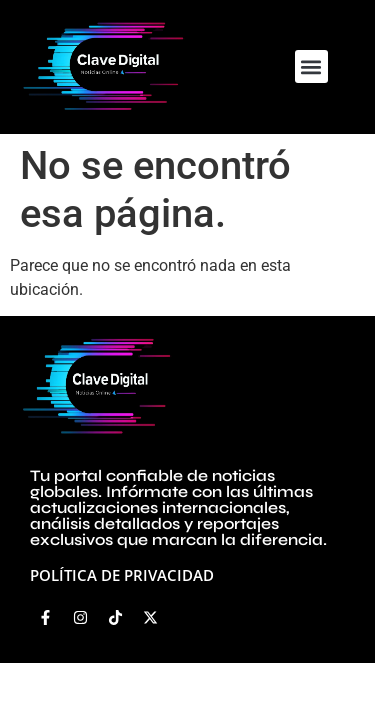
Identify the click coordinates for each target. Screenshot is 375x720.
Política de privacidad (122, 575)
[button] (311, 66)
